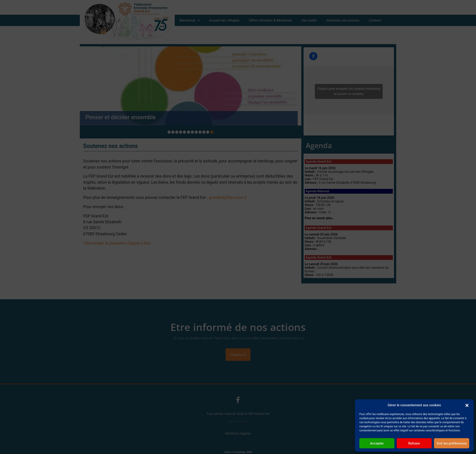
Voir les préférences (452, 443)
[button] (467, 405)
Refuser (414, 443)
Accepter (377, 443)
